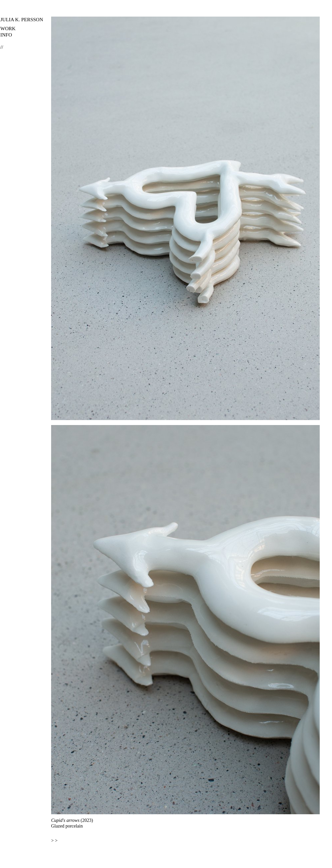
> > (54, 841)
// (2, 47)
